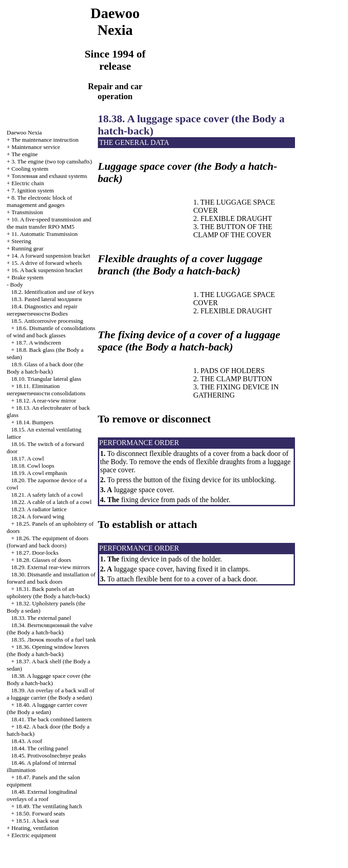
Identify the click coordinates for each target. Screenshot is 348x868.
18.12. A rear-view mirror (46, 400)
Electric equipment (34, 835)
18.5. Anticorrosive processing (47, 321)
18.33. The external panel (41, 618)
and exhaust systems (49, 176)
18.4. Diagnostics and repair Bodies (42, 310)
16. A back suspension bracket (47, 270)
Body (16, 285)
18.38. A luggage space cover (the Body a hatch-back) (49, 679)
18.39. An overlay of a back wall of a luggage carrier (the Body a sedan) (51, 694)
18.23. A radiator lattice (39, 509)
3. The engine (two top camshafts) (51, 161)
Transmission (27, 212)
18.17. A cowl (28, 458)
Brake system (27, 277)
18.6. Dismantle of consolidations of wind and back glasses (51, 332)
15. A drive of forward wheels (46, 263)
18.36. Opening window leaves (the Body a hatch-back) (48, 650)
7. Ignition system (33, 190)
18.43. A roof (27, 741)
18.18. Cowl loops (33, 466)
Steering (21, 241)
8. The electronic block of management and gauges (39, 201)
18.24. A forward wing (38, 516)
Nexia (24, 132)
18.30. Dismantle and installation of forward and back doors (51, 578)
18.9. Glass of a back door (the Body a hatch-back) (45, 368)
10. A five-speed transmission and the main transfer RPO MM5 (49, 223)
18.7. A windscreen (39, 343)
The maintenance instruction (45, 140)
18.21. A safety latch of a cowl (47, 495)
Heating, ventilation (35, 828)
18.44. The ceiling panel (40, 748)
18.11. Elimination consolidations (46, 390)
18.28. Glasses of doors (43, 560)
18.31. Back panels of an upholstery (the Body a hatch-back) (48, 592)
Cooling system (30, 169)
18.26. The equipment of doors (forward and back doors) (48, 542)
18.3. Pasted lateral (47, 299)
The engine (24, 154)
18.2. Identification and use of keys (53, 292)
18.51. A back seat (37, 821)
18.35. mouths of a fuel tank (54, 640)
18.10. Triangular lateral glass (46, 379)
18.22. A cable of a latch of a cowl (52, 502)
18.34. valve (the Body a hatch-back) (50, 629)
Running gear (27, 248)
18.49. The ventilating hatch (49, 806)
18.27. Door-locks (37, 553)
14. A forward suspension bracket (51, 256)
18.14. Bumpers (35, 422)
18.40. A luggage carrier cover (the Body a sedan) (47, 708)
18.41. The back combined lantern (51, 719)
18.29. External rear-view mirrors (51, 567)
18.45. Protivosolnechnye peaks (49, 755)
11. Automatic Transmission (44, 234)
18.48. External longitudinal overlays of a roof (42, 795)
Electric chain (28, 183)
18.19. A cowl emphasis (39, 473)
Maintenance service (36, 147)
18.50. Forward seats (40, 813)
